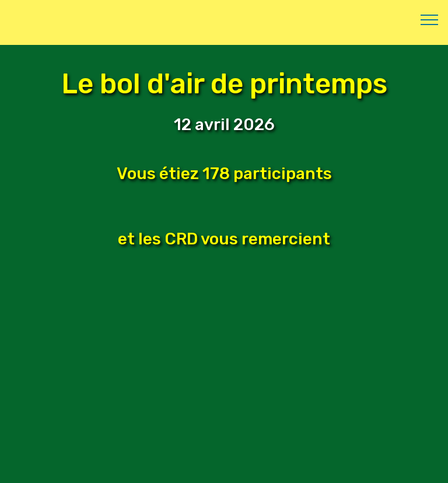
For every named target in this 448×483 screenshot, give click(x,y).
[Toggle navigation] (430, 19)
